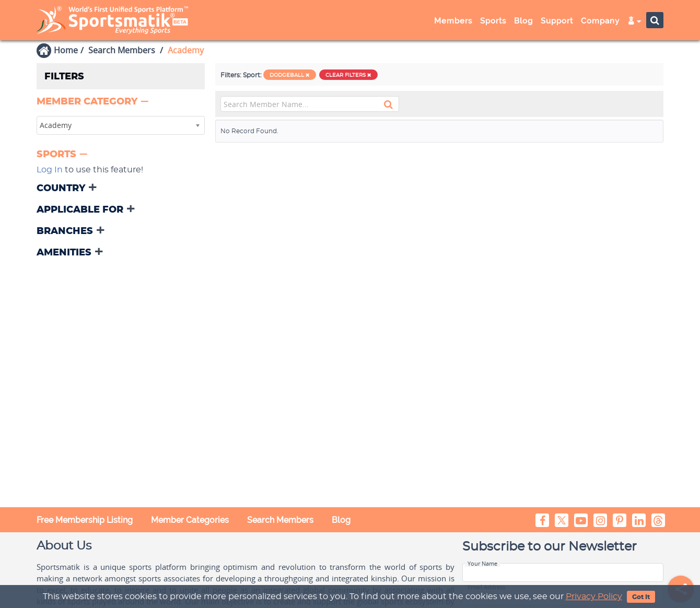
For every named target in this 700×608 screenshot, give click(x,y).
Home (66, 50)
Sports (493, 21)
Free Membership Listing (85, 520)
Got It (641, 597)
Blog (523, 21)
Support (557, 21)
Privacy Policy (594, 597)
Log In (50, 170)
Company (600, 21)
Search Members (122, 50)
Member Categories (190, 520)
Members (453, 21)
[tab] (121, 103)
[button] (94, 102)
